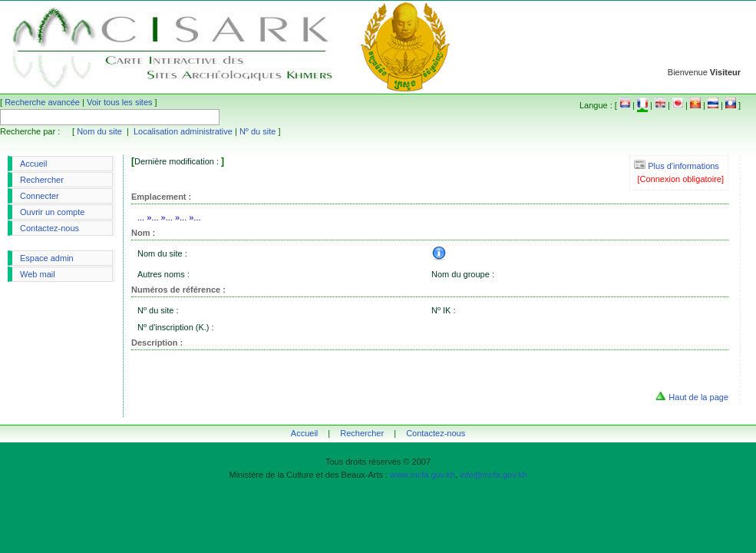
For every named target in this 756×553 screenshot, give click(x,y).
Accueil (33, 164)
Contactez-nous (50, 228)
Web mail (38, 274)
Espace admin (47, 258)
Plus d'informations (676, 166)
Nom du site (99, 131)
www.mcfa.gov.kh (423, 475)
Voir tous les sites (120, 102)
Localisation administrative (183, 131)
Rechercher (42, 180)
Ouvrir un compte (52, 212)
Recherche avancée (42, 102)
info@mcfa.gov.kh (493, 475)
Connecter (40, 196)
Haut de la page (698, 397)
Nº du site (258, 131)
